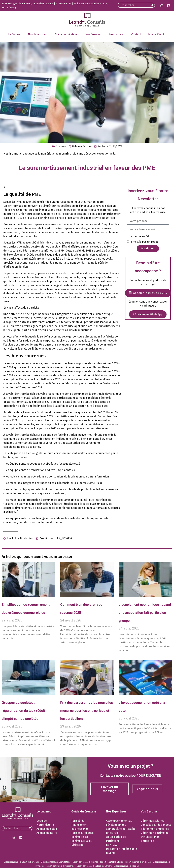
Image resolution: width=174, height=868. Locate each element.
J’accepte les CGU (140, 236)
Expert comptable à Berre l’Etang (56, 862)
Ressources (117, 34)
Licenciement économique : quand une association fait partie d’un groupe (145, 613)
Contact (136, 34)
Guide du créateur (67, 34)
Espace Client (157, 34)
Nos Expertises (38, 34)
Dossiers (61, 146)
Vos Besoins (94, 34)
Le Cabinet (15, 34)
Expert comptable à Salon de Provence (21, 862)
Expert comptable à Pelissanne (61, 866)
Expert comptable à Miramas (85, 862)
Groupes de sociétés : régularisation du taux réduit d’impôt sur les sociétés (23, 711)
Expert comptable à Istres (112, 862)
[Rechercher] (152, 5)
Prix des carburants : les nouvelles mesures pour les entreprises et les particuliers (87, 711)
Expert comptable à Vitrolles (138, 862)
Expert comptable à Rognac (126, 866)
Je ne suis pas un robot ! (144, 242)
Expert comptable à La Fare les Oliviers (94, 866)
